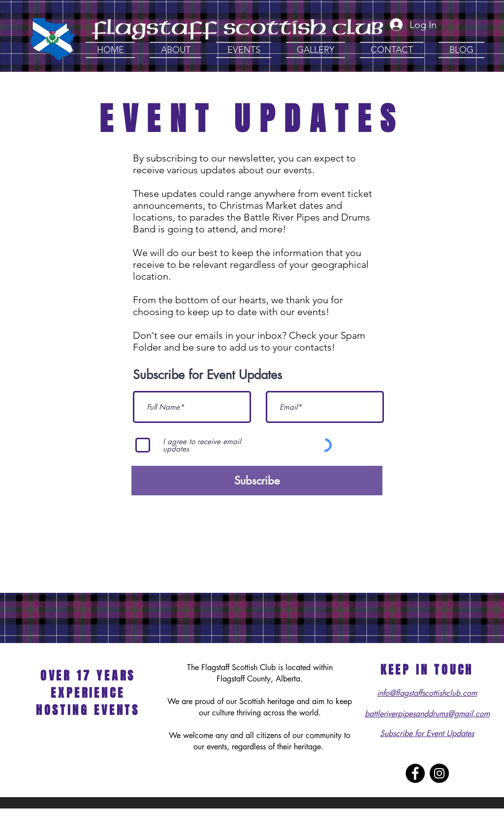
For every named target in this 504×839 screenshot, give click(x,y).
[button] (175, 50)
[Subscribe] (257, 481)
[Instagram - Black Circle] (439, 773)
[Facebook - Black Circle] (415, 773)
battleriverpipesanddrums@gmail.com (427, 714)
